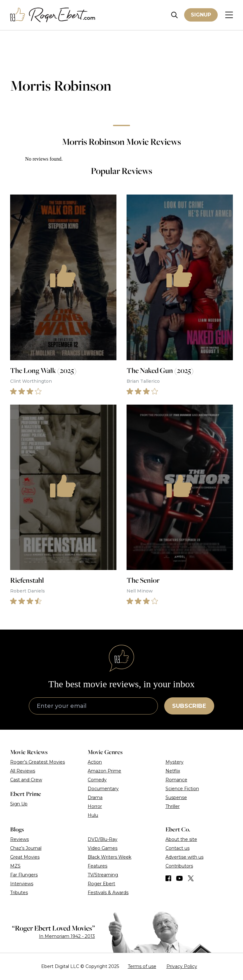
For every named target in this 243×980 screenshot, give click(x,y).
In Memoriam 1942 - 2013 (67, 936)
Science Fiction (182, 789)
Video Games (103, 848)
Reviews (19, 839)
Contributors (179, 866)
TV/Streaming (103, 875)
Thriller (173, 806)
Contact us (178, 848)
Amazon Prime (104, 771)
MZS (15, 866)
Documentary (103, 789)
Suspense (176, 797)
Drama (95, 797)
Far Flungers (24, 875)
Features (97, 866)
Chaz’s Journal (26, 848)
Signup (201, 15)
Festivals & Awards (108, 893)
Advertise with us (184, 857)
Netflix (173, 771)
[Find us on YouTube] (180, 878)
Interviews (22, 884)
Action (95, 762)
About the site (181, 839)
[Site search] (174, 15)
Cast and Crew (26, 780)
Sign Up (19, 804)
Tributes (19, 893)
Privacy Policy (182, 966)
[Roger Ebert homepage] (53, 15)
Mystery (174, 762)
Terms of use (142, 966)
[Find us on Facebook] (168, 878)
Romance (176, 780)
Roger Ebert (101, 884)
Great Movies (25, 857)
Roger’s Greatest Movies (37, 762)
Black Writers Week (109, 857)
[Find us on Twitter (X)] (191, 878)
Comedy (97, 780)
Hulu (93, 815)
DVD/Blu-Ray (103, 839)
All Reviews (23, 771)
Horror (95, 806)
